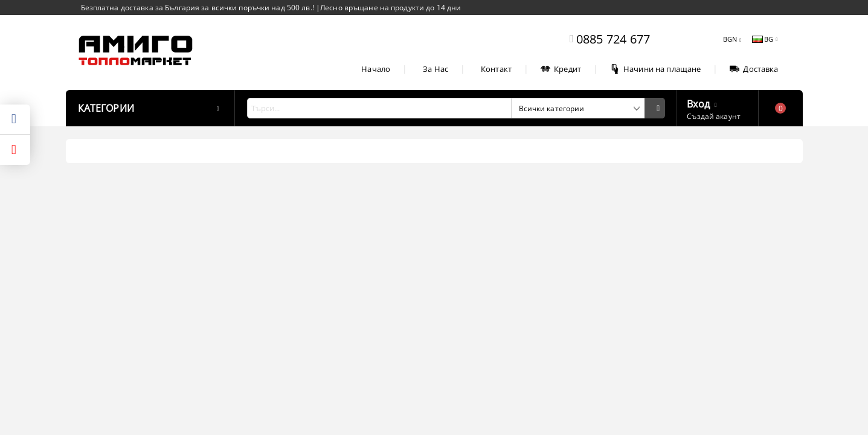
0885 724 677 (613, 39)
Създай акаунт (714, 116)
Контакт (496, 69)
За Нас (436, 69)
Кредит (561, 69)
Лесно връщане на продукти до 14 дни (391, 8)
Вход (698, 103)
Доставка (754, 69)
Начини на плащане (655, 69)
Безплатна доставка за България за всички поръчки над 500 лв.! (198, 8)
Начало (376, 69)
